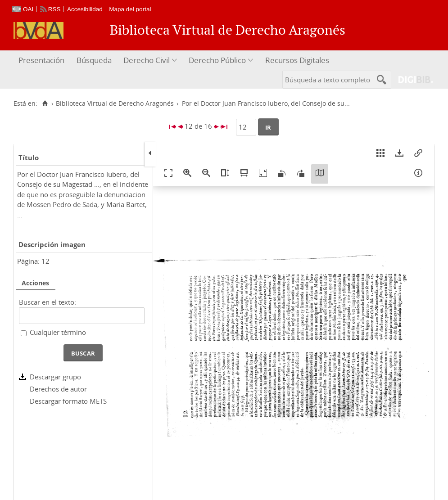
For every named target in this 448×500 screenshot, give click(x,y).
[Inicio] (45, 104)
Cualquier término (58, 332)
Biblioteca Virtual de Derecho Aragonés (115, 104)
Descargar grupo (55, 377)
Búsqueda (94, 60)
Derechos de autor (58, 389)
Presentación (41, 60)
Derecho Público (217, 60)
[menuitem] (43, 61)
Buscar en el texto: (48, 302)
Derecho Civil (147, 60)
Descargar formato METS (68, 401)
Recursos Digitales (297, 60)
